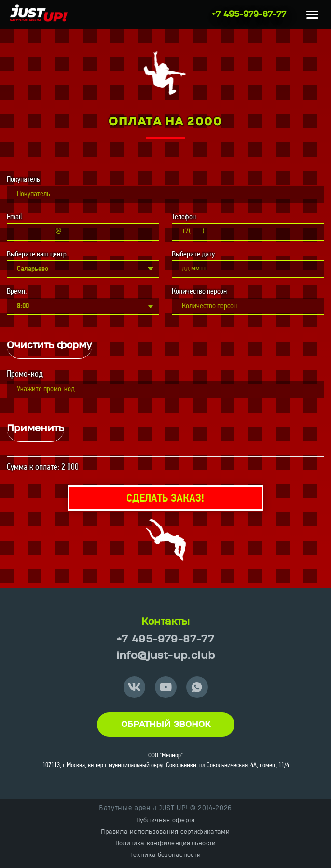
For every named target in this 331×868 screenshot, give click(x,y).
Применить (35, 428)
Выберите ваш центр (37, 255)
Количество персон (199, 292)
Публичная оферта (166, 820)
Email (14, 217)
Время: (17, 292)
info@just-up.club (166, 656)
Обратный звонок (166, 725)
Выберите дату (193, 255)
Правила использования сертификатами (165, 832)
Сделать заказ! (165, 499)
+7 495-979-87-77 (249, 14)
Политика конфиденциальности (165, 843)
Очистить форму (49, 345)
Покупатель (23, 180)
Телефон (184, 217)
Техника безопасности (165, 855)
